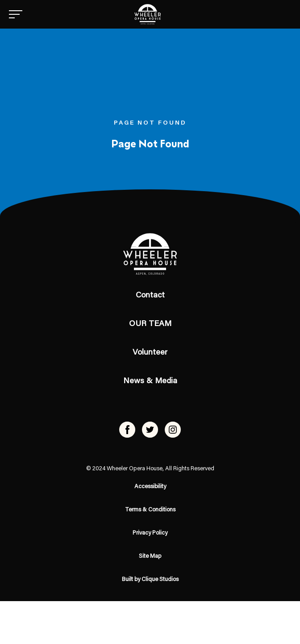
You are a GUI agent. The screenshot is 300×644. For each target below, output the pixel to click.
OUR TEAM (150, 324)
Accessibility (150, 487)
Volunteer (150, 353)
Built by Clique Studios (150, 579)
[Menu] (16, 14)
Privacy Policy (150, 533)
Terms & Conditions (150, 510)
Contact (150, 296)
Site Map (150, 556)
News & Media (150, 381)
